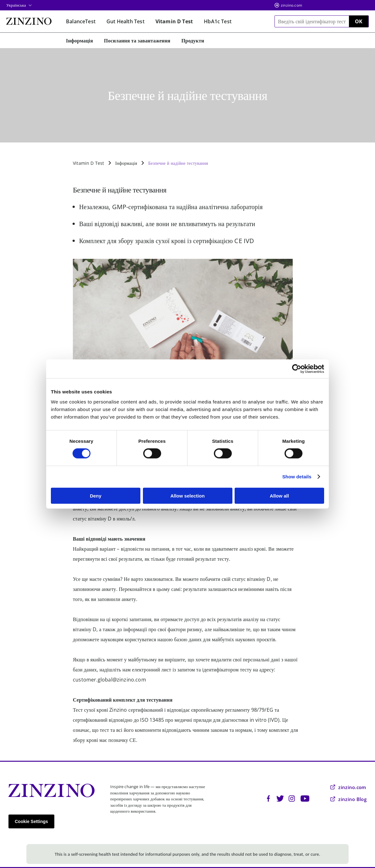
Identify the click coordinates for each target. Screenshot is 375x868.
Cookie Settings (31, 821)
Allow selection (187, 495)
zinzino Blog (348, 799)
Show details (297, 477)
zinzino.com (291, 5)
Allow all (279, 495)
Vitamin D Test (89, 163)
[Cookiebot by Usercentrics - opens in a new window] (297, 369)
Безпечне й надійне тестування (178, 163)
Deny (96, 495)
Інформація (126, 163)
